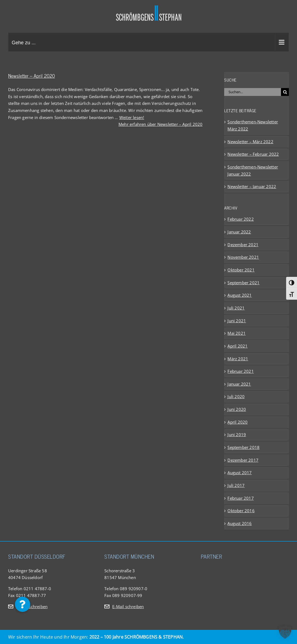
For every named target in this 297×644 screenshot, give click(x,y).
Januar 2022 (239, 232)
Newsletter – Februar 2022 (253, 154)
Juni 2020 (237, 409)
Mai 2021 (237, 333)
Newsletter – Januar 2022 (252, 186)
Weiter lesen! (132, 117)
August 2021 (240, 295)
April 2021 (237, 346)
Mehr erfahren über (160, 124)
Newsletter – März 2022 (250, 142)
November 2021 (243, 257)
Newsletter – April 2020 (32, 76)
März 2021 (238, 359)
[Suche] (285, 92)
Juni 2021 (237, 321)
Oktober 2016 (241, 511)
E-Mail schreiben (32, 607)
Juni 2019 (237, 434)
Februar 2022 (240, 219)
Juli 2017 (236, 485)
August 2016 (240, 523)
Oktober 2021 (241, 270)
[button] (23, 604)
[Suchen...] (253, 92)
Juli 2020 (236, 396)
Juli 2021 (236, 308)
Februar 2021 (240, 371)
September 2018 (243, 447)
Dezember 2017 (243, 460)
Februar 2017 (240, 498)
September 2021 (243, 283)
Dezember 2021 (243, 245)
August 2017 (240, 473)
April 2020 (237, 422)
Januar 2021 (239, 384)
